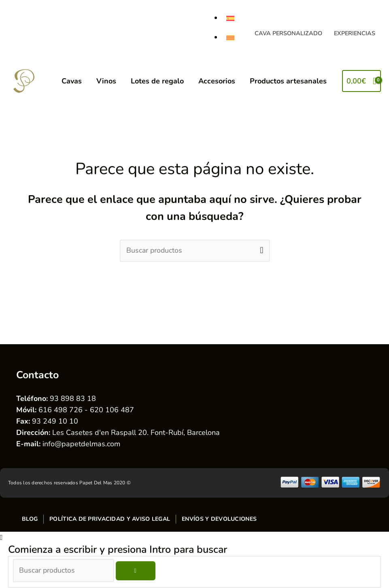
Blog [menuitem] (30, 519)
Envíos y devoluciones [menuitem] (219, 519)
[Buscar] (137, 571)
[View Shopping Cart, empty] (361, 81)
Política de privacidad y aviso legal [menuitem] (110, 519)
